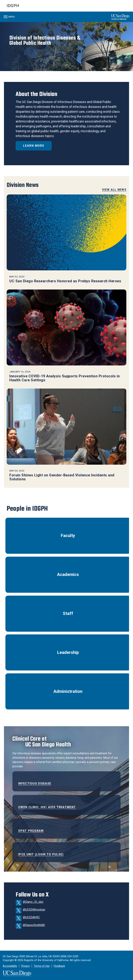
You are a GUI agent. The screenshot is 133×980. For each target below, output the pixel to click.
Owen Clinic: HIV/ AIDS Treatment (47, 807)
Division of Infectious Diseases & (45, 41)
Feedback (59, 966)
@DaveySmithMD (34, 925)
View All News (114, 190)
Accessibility (10, 966)
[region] (66, 47)
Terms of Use (42, 966)
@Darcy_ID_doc (33, 902)
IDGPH (13, 6)
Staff (68, 613)
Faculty (68, 536)
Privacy (25, 966)
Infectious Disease (35, 783)
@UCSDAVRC (31, 917)
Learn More (34, 146)
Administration (68, 691)
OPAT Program (31, 831)
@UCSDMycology (34, 910)
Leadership (68, 652)
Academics (68, 575)
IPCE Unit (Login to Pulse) (41, 854)
